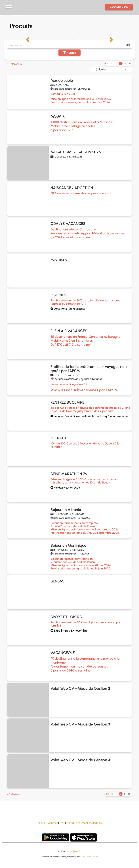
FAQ (62, 823)
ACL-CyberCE (73, 851)
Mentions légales (92, 823)
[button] (9, 8)
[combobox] (111, 69)
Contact (53, 823)
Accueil (42, 823)
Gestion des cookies (90, 856)
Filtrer (69, 53)
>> (129, 63)
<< (107, 63)
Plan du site (73, 823)
